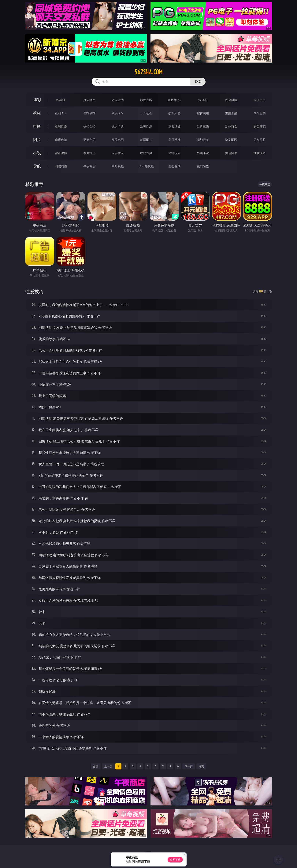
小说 (37, 153)
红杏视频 (174, 166)
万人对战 (118, 100)
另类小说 (203, 153)
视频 (37, 113)
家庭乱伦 (89, 153)
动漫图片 (146, 140)
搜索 (198, 82)
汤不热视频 (146, 166)
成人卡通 (118, 126)
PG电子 (61, 100)
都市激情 (61, 153)
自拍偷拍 (89, 113)
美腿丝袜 (174, 140)
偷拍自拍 (89, 126)
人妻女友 (118, 153)
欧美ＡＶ (118, 113)
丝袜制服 (203, 113)
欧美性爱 (146, 126)
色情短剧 (203, 166)
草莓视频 (118, 166)
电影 (37, 126)
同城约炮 (61, 166)
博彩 (37, 100)
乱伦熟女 (231, 126)
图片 (37, 140)
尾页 (201, 766)
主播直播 (231, 113)
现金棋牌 (231, 100)
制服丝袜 (174, 126)
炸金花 (203, 100)
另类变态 (260, 126)
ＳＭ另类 (260, 113)
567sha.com (148, 72)
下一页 (189, 766)
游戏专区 (146, 100)
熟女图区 (231, 140)
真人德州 (89, 100)
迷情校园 (174, 153)
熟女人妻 (174, 113)
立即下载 (175, 860)
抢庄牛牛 (260, 100)
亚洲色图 (89, 140)
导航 (37, 166)
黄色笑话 (231, 153)
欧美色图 (118, 140)
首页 (96, 766)
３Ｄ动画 (146, 113)
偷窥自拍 (61, 140)
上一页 (108, 766)
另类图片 (260, 140)
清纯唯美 (203, 140)
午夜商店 (89, 166)
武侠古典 (146, 153)
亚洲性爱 (61, 126)
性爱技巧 (260, 153)
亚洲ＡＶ (61, 113)
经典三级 (203, 126)
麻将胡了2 (174, 100)
